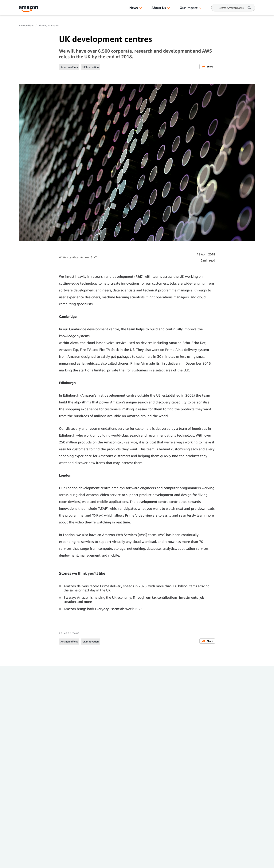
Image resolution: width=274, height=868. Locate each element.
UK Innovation (91, 67)
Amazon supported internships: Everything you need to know (162, 738)
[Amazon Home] (29, 9)
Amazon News (26, 25)
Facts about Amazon (112, 824)
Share (207, 67)
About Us (159, 8)
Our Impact (188, 8)
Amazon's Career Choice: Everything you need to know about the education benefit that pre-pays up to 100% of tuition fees (46, 742)
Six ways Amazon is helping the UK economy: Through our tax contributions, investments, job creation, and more (134, 599)
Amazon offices (69, 67)
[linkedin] (48, 859)
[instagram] (36, 859)
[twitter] (61, 859)
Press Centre (66, 816)
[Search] (231, 8)
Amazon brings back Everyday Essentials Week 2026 (103, 609)
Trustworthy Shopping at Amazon (124, 831)
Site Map (61, 831)
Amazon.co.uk (67, 824)
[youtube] (73, 859)
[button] (141, 8)
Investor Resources (113, 809)
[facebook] (24, 859)
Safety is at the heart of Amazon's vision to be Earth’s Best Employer (222, 738)
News (134, 8)
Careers (105, 816)
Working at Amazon (49, 25)
